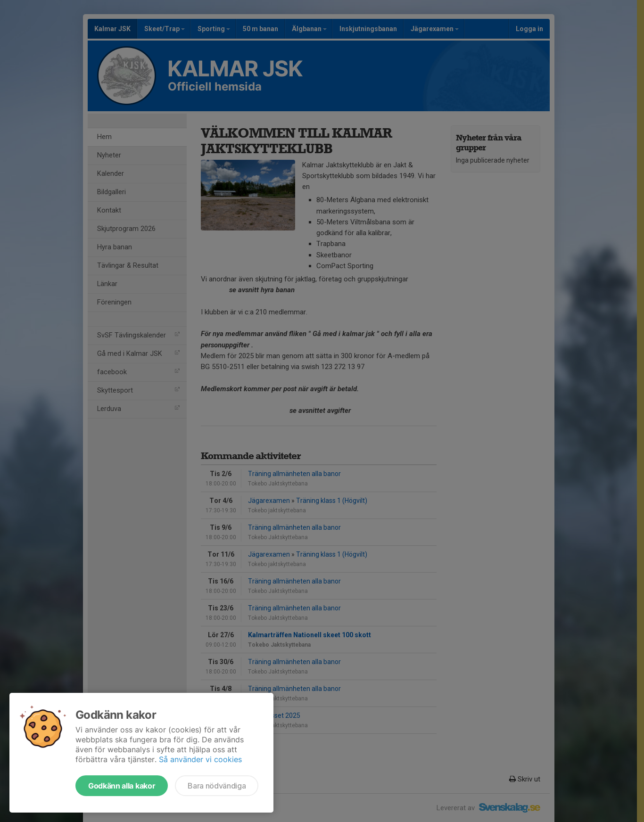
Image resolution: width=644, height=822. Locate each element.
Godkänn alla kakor (122, 786)
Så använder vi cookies (200, 759)
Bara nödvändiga (217, 786)
